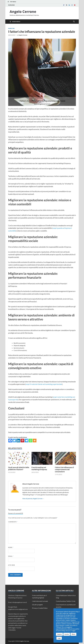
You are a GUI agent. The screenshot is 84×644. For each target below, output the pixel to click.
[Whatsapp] (31, 441)
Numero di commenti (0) (16, 513)
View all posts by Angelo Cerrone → (33, 498)
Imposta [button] (59, 634)
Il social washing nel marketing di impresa (39, 468)
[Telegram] (26, 441)
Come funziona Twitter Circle (66, 601)
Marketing (11, 28)
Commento (13, 522)
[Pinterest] (22, 441)
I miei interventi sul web (40, 601)
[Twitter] (14, 441)
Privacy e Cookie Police (40, 608)
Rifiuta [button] (73, 634)
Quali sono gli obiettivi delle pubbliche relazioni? (19, 468)
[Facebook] (10, 441)
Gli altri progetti (37, 605)
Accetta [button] (67, 634)
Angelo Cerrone (23, 12)
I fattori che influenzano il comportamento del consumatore (64, 469)
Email (11, 556)
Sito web (12, 565)
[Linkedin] (18, 441)
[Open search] (74, 22)
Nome (11, 547)
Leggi (59, 638)
